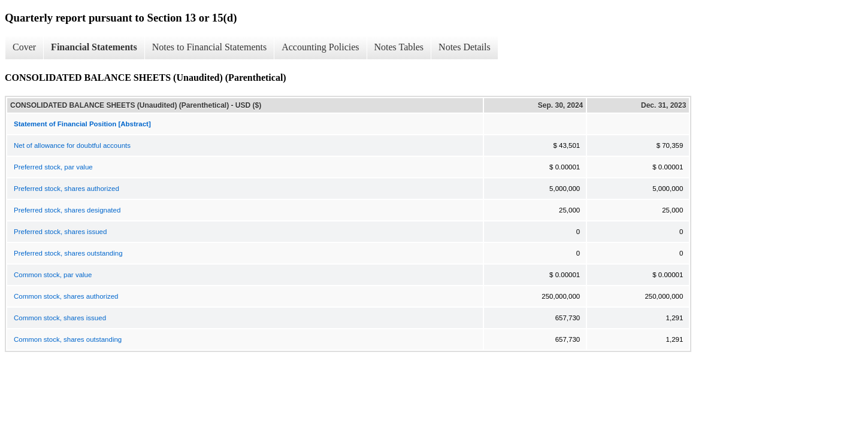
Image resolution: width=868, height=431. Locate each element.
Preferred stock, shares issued (60, 232)
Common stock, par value (53, 275)
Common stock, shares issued (60, 318)
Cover (24, 47)
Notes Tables (399, 47)
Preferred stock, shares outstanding (68, 253)
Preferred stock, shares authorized (66, 189)
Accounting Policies (320, 47)
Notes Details (465, 47)
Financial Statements (94, 47)
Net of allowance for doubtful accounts (72, 145)
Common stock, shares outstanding (68, 339)
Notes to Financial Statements (210, 47)
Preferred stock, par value (53, 167)
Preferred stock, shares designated (67, 210)
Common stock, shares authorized (66, 296)
